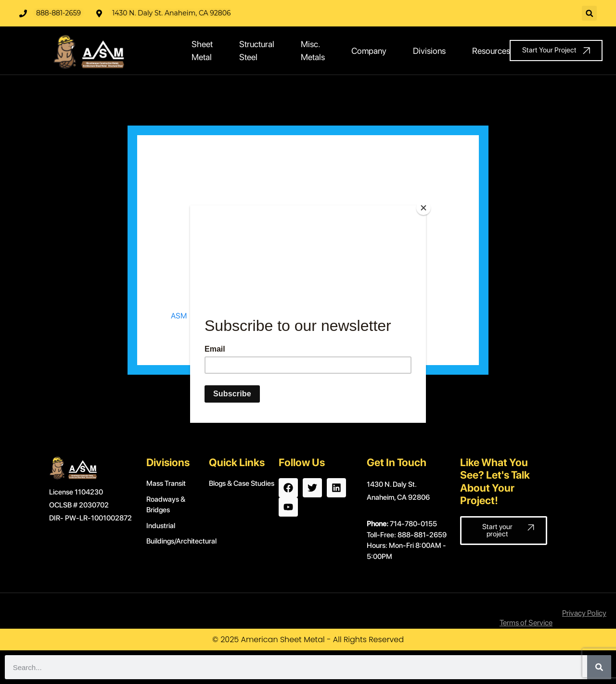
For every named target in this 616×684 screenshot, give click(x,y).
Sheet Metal (202, 51)
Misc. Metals (313, 51)
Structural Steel (257, 51)
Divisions (429, 51)
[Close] (423, 208)
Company (369, 51)
